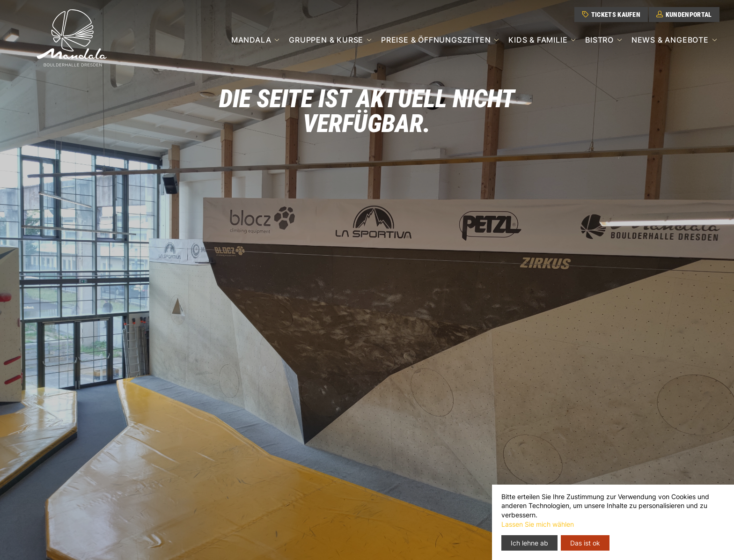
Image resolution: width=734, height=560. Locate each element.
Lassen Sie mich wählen (538, 524)
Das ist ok (585, 543)
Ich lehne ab (529, 543)
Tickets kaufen (611, 15)
